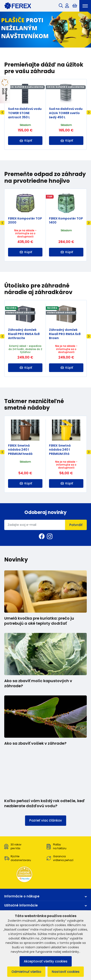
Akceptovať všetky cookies (46, 961)
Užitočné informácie (45, 905)
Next (89, 112)
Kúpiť (26, 140)
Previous (2, 112)
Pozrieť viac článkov (46, 820)
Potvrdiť (76, 525)
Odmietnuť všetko (26, 972)
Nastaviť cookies (66, 972)
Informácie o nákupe (45, 896)
